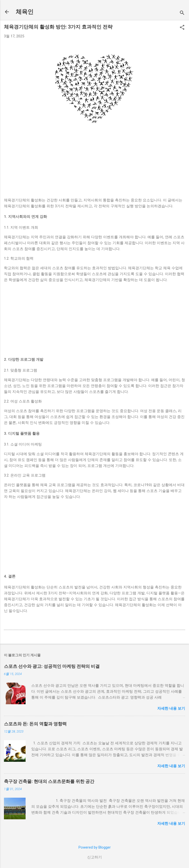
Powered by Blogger (95, 847)
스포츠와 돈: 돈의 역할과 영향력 (35, 724)
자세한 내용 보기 (171, 708)
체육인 (25, 12)
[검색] (182, 13)
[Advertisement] (94, 163)
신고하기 (94, 857)
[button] (182, 28)
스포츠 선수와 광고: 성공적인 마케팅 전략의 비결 (52, 666)
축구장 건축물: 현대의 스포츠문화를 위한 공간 (49, 781)
